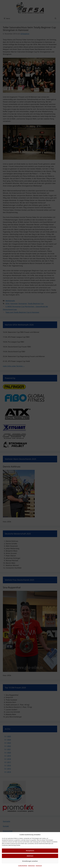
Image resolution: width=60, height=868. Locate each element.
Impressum (39, 866)
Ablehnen (30, 856)
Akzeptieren (30, 851)
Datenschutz (31, 866)
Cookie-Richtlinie (23, 866)
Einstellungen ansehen (30, 861)
